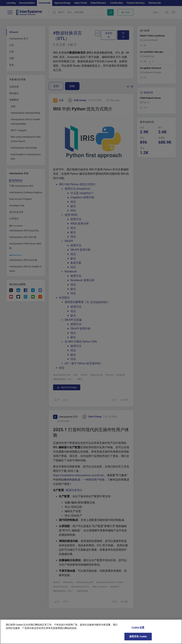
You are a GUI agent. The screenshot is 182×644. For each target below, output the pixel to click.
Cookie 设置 (138, 631)
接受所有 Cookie (138, 640)
